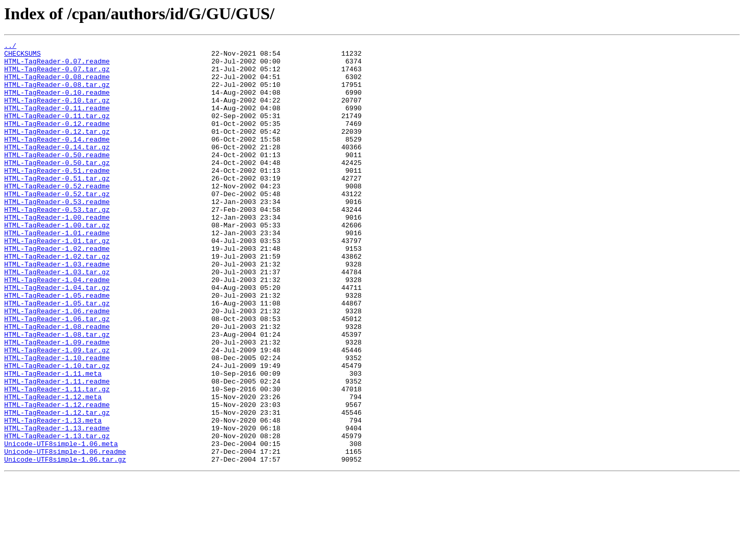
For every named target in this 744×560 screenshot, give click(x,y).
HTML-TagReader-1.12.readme (57, 478)
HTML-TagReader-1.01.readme (57, 272)
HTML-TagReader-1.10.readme (57, 422)
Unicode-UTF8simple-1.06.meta (61, 525)
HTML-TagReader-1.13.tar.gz (57, 515)
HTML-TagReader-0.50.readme (57, 178)
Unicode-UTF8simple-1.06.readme (65, 534)
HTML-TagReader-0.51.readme (57, 197)
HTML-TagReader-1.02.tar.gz (57, 300)
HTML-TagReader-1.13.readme (57, 506)
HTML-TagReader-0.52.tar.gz (57, 225)
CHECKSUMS (22, 56)
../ (10, 47)
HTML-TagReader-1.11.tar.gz (57, 459)
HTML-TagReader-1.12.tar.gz (57, 487)
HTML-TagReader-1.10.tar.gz (57, 431)
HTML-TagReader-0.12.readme (57, 141)
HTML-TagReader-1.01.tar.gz (57, 281)
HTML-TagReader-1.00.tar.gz (57, 262)
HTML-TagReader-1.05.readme (57, 347)
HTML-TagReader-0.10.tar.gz (57, 112)
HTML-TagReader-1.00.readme (57, 253)
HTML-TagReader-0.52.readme (57, 215)
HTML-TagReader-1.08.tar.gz (57, 393)
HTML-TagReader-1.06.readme (57, 365)
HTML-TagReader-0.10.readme (57, 103)
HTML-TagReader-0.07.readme (57, 66)
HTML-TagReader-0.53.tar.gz (57, 244)
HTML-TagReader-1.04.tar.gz (57, 337)
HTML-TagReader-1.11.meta (53, 440)
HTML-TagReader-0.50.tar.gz (57, 187)
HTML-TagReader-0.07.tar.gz (57, 75)
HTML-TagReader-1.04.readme (57, 328)
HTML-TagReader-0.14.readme (57, 159)
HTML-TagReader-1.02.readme (57, 290)
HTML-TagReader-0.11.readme (57, 122)
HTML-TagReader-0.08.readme (57, 84)
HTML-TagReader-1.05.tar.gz (57, 356)
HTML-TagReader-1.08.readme (57, 384)
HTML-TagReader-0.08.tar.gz (57, 94)
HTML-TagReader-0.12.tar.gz (57, 150)
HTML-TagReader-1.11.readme (57, 450)
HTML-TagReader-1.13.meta (53, 497)
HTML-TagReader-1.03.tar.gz (57, 319)
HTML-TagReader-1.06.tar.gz (57, 375)
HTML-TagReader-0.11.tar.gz (57, 131)
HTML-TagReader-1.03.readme (57, 309)
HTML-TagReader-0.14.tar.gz (57, 169)
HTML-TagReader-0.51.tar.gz (57, 206)
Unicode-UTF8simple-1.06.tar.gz (65, 543)
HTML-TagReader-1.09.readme (57, 403)
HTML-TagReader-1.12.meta (53, 468)
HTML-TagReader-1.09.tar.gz (57, 412)
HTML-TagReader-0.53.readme (57, 234)
